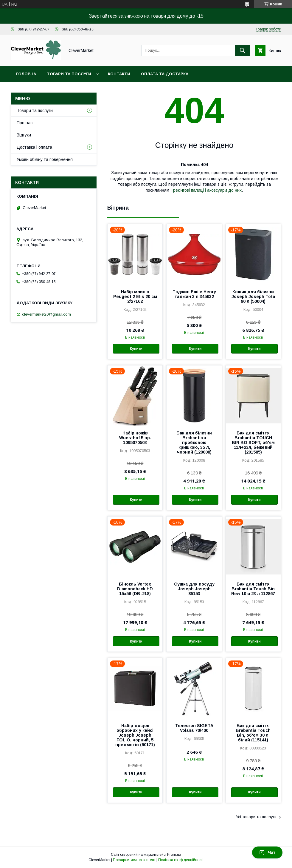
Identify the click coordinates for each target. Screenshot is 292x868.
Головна (26, 74)
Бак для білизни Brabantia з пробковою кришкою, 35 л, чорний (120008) (194, 443)
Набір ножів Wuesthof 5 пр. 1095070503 (135, 438)
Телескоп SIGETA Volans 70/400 (194, 728)
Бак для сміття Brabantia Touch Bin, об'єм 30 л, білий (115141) (253, 733)
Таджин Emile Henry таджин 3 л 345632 (194, 294)
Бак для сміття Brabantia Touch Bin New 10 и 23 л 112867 (253, 589)
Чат (267, 852)
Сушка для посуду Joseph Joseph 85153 (194, 589)
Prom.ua (174, 855)
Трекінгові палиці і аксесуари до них (206, 190)
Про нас (25, 123)
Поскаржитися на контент (134, 860)
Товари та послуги (69, 74)
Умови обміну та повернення (45, 159)
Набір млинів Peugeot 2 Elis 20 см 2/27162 (135, 296)
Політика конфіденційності (181, 860)
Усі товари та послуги (256, 817)
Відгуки (24, 135)
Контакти (119, 74)
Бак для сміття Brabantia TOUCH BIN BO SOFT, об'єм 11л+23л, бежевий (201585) (253, 443)
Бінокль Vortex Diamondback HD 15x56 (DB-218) (135, 589)
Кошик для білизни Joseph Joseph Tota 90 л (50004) (253, 296)
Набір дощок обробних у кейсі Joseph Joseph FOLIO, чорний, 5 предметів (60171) (135, 735)
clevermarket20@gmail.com (46, 314)
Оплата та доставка (165, 74)
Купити (136, 349)
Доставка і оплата (34, 147)
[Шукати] (243, 50)
